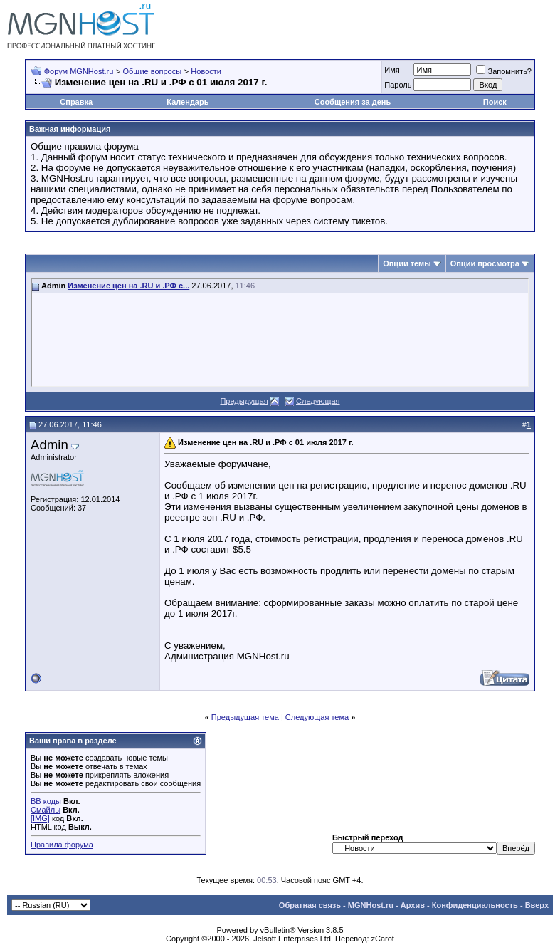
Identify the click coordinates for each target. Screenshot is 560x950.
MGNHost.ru (371, 905)
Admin (49, 445)
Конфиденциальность (475, 905)
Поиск (495, 102)
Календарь (187, 102)
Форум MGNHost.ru (79, 71)
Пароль (398, 85)
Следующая (318, 401)
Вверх (537, 905)
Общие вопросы (152, 71)
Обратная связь (310, 905)
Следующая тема (317, 717)
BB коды (46, 801)
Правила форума (62, 845)
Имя (392, 70)
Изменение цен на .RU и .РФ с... (128, 286)
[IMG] (40, 818)
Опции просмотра (485, 263)
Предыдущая (244, 401)
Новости (206, 71)
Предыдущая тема (245, 717)
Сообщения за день (353, 102)
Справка (76, 102)
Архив (413, 905)
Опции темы (407, 263)
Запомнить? (504, 71)
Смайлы (46, 810)
